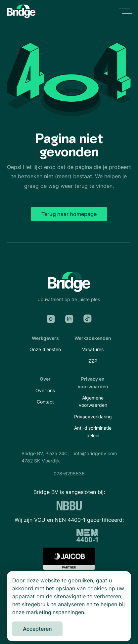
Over (45, 379)
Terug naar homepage (69, 214)
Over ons (45, 390)
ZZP (93, 361)
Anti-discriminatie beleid (93, 431)
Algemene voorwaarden (93, 401)
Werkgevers (45, 338)
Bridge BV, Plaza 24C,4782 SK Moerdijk (45, 457)
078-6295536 (69, 474)
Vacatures (93, 349)
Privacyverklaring (93, 417)
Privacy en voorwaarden (93, 382)
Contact (45, 402)
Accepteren (37, 629)
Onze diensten (45, 349)
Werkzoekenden (93, 338)
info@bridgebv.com (95, 453)
